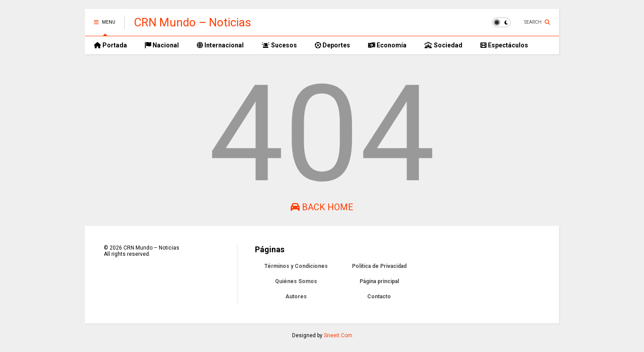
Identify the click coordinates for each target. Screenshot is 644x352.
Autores (296, 297)
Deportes (333, 45)
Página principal (379, 281)
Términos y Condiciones (296, 266)
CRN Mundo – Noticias (192, 22)
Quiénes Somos (296, 281)
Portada (110, 45)
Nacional (162, 45)
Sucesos (279, 45)
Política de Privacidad (379, 266)
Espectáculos (504, 45)
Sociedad (443, 45)
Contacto (379, 297)
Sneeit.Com (338, 335)
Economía (387, 45)
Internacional (220, 45)
